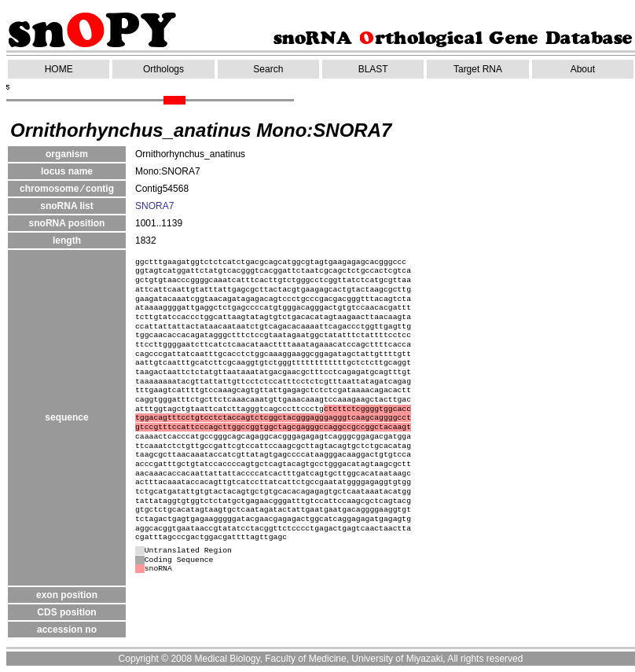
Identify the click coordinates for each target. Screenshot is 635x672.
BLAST (373, 69)
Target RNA (478, 69)
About (583, 69)
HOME (59, 69)
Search (268, 69)
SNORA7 (154, 206)
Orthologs (163, 69)
